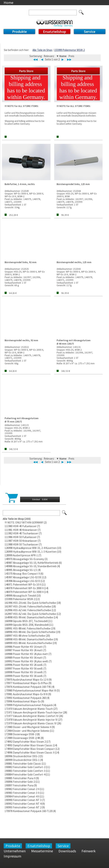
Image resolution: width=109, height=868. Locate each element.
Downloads (67, 851)
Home (8, 2)
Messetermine (42, 851)
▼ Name (61, 56)
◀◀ (35, 59)
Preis (71, 56)
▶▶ (69, 59)
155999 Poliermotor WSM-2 (69, 50)
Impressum (12, 856)
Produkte (19, 31)
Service (90, 31)
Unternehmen (15, 851)
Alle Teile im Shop (42, 50)
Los (65, 513)
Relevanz (49, 56)
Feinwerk (89, 851)
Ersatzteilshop (54, 31)
